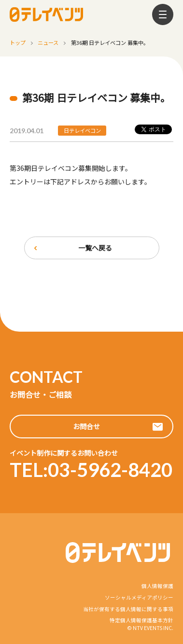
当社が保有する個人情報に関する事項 (128, 609)
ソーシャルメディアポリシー (139, 597)
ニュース (48, 42)
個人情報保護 (157, 586)
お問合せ (86, 426)
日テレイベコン (82, 130)
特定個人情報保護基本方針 (141, 620)
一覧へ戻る (95, 248)
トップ (18, 42)
